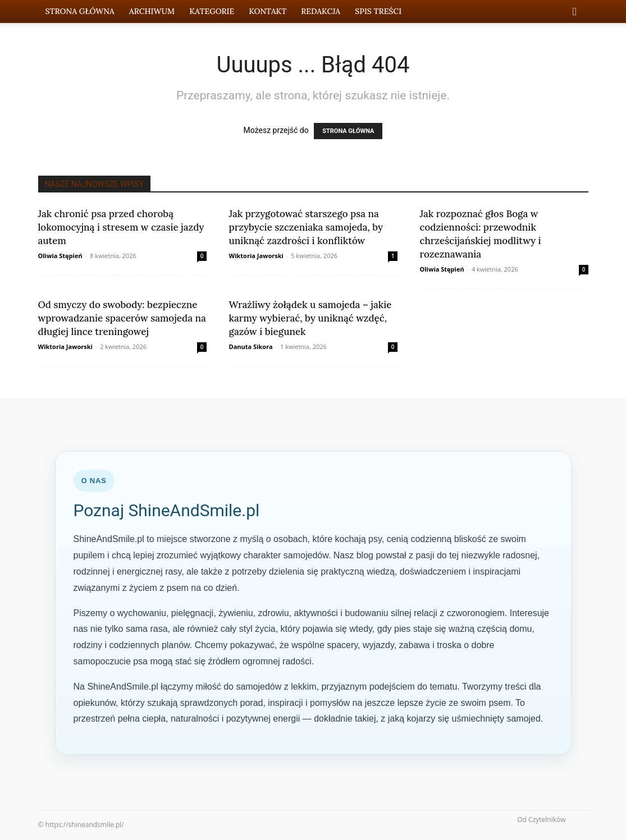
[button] (575, 12)
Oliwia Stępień (60, 256)
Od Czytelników (541, 820)
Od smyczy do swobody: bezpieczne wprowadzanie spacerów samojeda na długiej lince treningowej (122, 318)
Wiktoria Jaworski (256, 256)
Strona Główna (80, 11)
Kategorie (212, 11)
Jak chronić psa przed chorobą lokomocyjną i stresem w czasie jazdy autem (121, 227)
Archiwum (152, 11)
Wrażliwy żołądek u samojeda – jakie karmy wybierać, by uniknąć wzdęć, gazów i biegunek (310, 318)
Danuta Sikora (251, 346)
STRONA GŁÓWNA (348, 131)
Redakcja (321, 11)
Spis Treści (378, 11)
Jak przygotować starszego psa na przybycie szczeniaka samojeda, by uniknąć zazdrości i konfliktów (306, 227)
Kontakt (268, 11)
